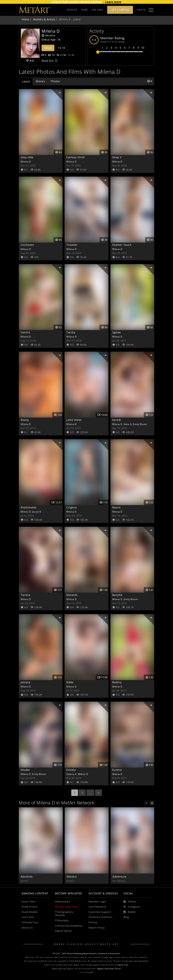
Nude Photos (30, 907)
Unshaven (27, 245)
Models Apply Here (67, 907)
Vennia (25, 332)
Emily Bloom (140, 424)
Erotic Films (29, 902)
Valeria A (72, 774)
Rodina (117, 682)
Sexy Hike (27, 157)
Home (25, 19)
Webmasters (63, 902)
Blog (126, 917)
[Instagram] (132, 907)
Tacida (71, 332)
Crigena (72, 507)
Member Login (97, 902)
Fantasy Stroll (75, 157)
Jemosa (25, 682)
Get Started (120, 10)
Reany (25, 420)
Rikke (70, 682)
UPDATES (72, 10)
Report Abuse (63, 931)
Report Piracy (97, 928)
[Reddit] (130, 912)
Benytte (117, 595)
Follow (48, 48)
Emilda (71, 770)
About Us (27, 928)
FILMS (84, 10)
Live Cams (28, 917)
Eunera (117, 770)
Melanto (72, 595)
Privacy (93, 922)
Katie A (128, 424)
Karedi (117, 420)
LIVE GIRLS (98, 10)
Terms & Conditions (100, 917)
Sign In (141, 10)
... (90, 793)
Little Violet (74, 420)
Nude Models (30, 912)
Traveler (72, 245)
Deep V (117, 157)
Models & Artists (44, 19)
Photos (55, 81)
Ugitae (117, 332)
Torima (25, 595)
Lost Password (97, 907)
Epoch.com (123, 965)
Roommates (29, 507)
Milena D (26, 161)
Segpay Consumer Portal (109, 969)
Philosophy (62, 920)
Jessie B (37, 512)
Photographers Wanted (64, 914)
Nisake (25, 770)
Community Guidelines (69, 926)
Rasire (116, 507)
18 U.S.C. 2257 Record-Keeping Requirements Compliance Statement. (87, 953)
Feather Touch (122, 245)
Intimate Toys (30, 922)
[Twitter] (130, 902)
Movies (40, 81)
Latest (26, 81)
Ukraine (48, 35)
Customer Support (100, 912)
